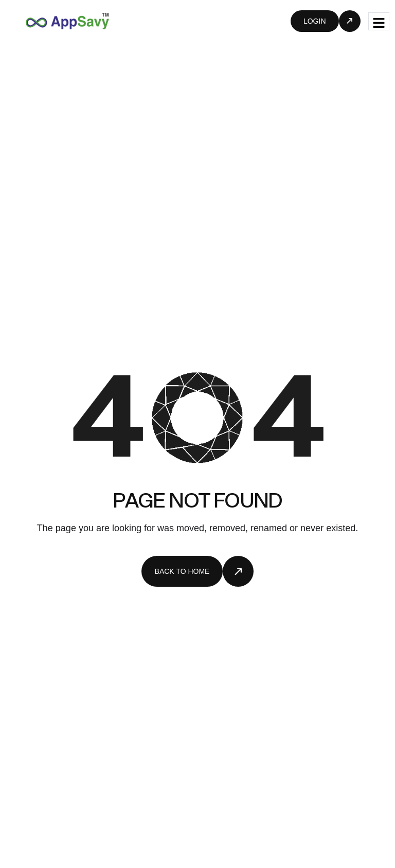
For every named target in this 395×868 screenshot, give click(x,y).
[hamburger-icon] (379, 21)
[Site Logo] (67, 21)
